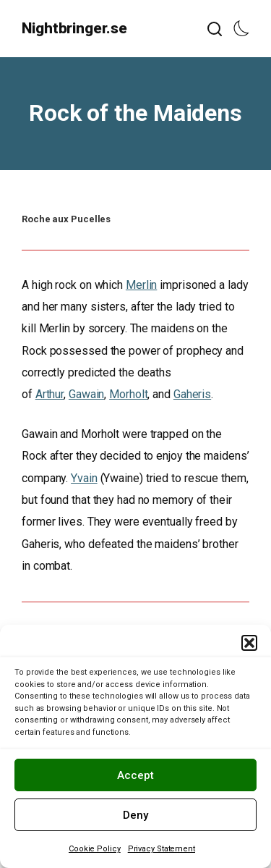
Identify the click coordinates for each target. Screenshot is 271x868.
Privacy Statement (162, 849)
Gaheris (192, 394)
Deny (135, 815)
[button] (249, 643)
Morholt (128, 394)
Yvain (84, 478)
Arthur (50, 394)
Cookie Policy (95, 849)
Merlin (141, 285)
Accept (135, 775)
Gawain (86, 394)
